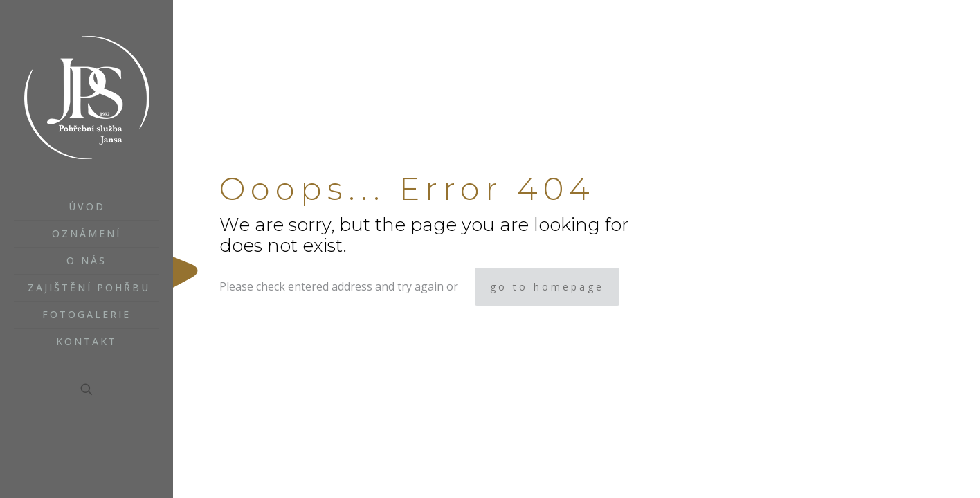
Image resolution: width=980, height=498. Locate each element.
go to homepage (547, 287)
